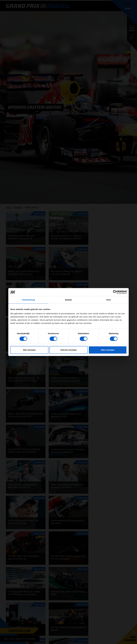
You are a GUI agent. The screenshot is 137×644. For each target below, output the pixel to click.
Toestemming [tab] (28, 300)
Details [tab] (68, 300)
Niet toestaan (29, 350)
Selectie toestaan (69, 350)
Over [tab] (109, 300)
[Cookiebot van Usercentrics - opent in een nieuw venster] (115, 292)
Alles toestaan (108, 350)
